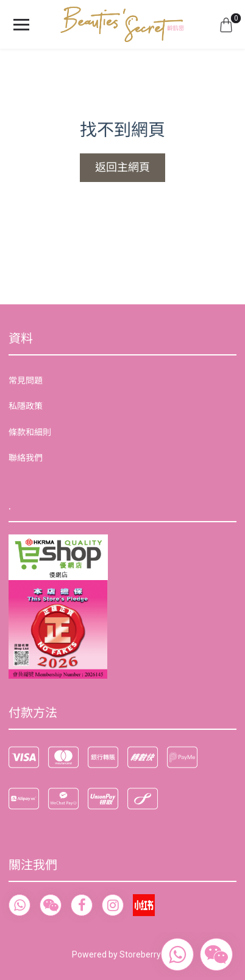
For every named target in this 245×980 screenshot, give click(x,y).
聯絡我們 (26, 458)
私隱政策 (26, 406)
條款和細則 (30, 432)
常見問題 (26, 380)
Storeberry (140, 954)
